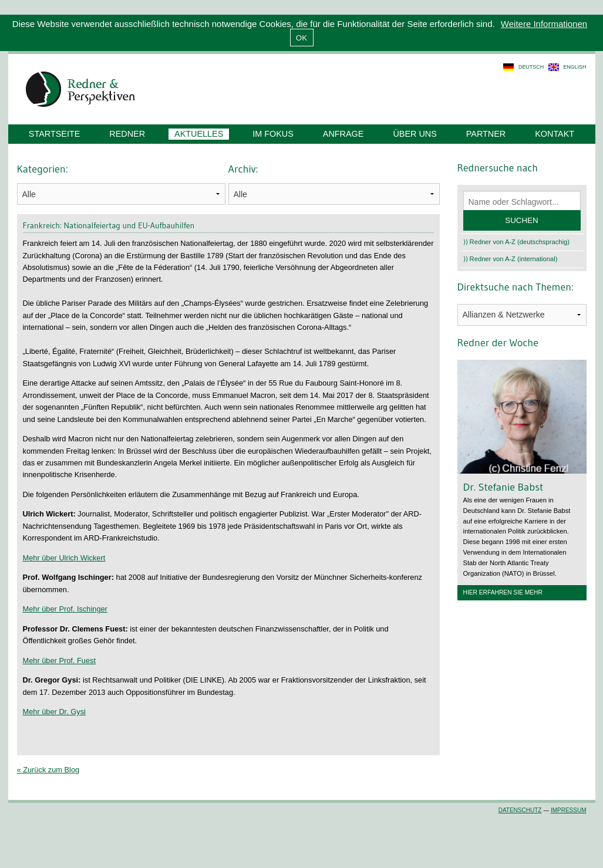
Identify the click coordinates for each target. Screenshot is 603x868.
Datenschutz (520, 810)
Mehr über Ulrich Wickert (64, 558)
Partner (486, 134)
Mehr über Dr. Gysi (54, 712)
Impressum (569, 810)
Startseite (54, 134)
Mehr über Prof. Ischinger (65, 609)
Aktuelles (199, 134)
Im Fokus (273, 134)
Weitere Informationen (544, 24)
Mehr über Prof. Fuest (59, 661)
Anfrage (343, 134)
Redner (127, 134)
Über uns (415, 134)
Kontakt (555, 134)
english (575, 67)
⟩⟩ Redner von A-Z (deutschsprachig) (517, 242)
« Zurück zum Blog (48, 770)
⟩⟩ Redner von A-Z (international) (511, 259)
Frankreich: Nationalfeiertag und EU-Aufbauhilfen (109, 225)
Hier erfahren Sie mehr (503, 592)
